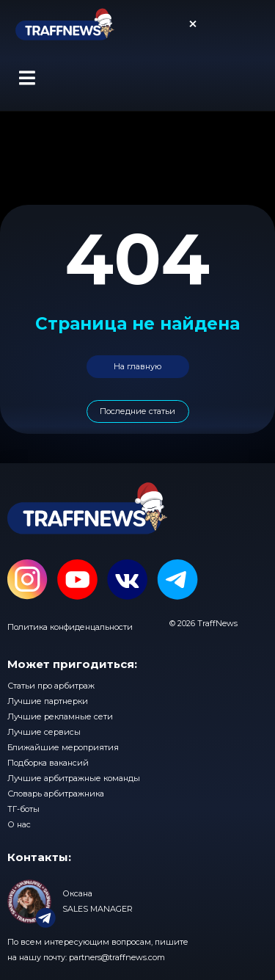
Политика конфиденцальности (70, 627)
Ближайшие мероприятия (63, 747)
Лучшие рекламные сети (60, 716)
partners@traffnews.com (117, 957)
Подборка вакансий (48, 763)
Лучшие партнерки (48, 701)
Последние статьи (137, 411)
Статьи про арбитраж (51, 686)
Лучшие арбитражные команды (74, 778)
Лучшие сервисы (44, 732)
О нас (19, 824)
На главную (137, 366)
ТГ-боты (23, 809)
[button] (27, 78)
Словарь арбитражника (56, 794)
